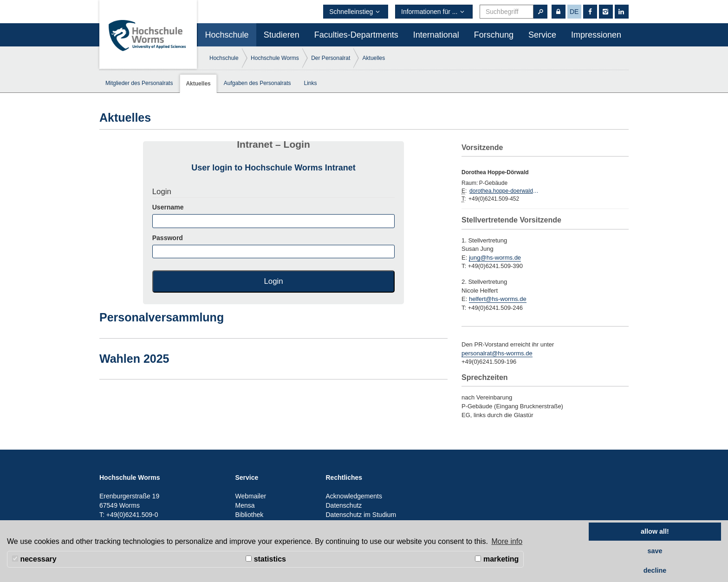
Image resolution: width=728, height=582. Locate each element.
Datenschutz (344, 505)
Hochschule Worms (275, 58)
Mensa (245, 505)
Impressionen (596, 35)
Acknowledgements (354, 496)
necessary (34, 559)
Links (311, 83)
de (574, 12)
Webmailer (251, 496)
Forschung (494, 35)
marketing (497, 559)
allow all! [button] (655, 531)
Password (274, 246)
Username (274, 216)
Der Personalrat (331, 58)
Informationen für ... (434, 12)
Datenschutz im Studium (361, 515)
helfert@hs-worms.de (498, 299)
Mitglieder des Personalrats (139, 83)
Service (542, 35)
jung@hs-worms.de (495, 258)
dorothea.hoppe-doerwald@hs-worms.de (504, 191)
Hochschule (227, 35)
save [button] (655, 551)
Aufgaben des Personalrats (257, 83)
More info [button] (507, 541)
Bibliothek (250, 515)
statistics (266, 559)
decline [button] (655, 570)
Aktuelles (374, 58)
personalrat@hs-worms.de (497, 353)
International (436, 35)
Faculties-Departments (356, 35)
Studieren (282, 35)
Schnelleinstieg (356, 12)
